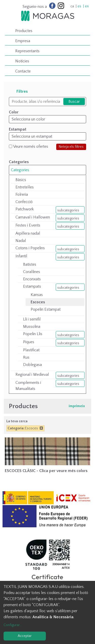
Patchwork (25, 209)
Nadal (21, 241)
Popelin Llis (33, 334)
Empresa (23, 41)
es (79, 6)
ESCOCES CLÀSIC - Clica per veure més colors (46, 471)
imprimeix (77, 406)
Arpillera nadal (28, 233)
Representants (27, 51)
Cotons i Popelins (30, 248)
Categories (20, 170)
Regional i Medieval (32, 375)
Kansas (37, 295)
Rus (26, 357)
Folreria (22, 194)
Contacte (23, 71)
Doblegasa (32, 365)
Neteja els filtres (71, 147)
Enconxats (32, 279)
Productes (24, 31)
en (87, 6)
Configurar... (13, 625)
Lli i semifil (32, 319)
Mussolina (32, 327)
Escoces (38, 302)
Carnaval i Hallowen (33, 217)
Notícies (22, 61)
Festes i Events (28, 225)
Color (14, 112)
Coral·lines (32, 272)
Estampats (32, 286)
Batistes (30, 264)
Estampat (18, 129)
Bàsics (21, 180)
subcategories (68, 210)
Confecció (24, 202)
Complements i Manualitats (28, 386)
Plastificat (31, 350)
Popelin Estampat (46, 309)
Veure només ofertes (31, 146)
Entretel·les (25, 187)
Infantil (21, 256)
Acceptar (25, 636)
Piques (29, 342)
